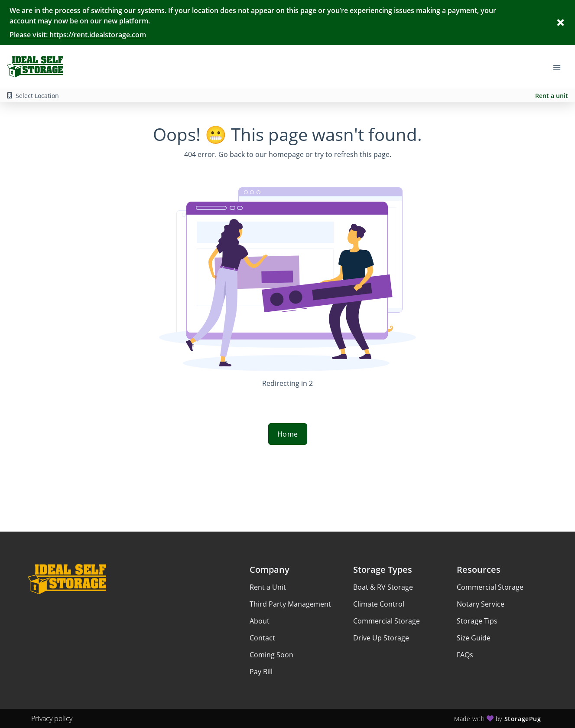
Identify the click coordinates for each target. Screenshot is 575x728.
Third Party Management (290, 604)
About (260, 621)
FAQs (465, 655)
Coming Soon (271, 655)
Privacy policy (52, 718)
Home (288, 434)
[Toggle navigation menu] (560, 67)
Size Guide (474, 638)
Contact (262, 638)
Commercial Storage (387, 621)
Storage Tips (477, 621)
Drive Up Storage (381, 638)
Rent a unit (552, 96)
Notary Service (481, 604)
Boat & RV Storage (383, 587)
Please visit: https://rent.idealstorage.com (78, 35)
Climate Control (379, 604)
